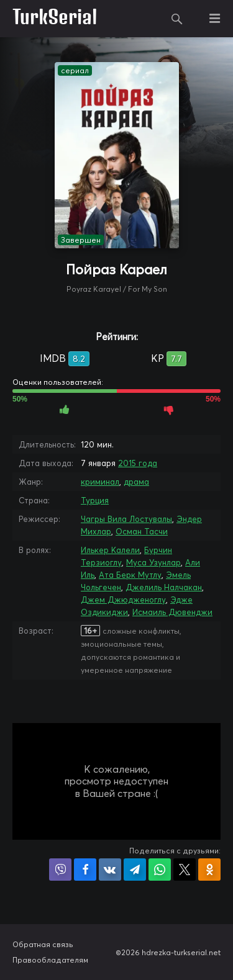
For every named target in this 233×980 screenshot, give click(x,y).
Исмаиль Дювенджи (172, 612)
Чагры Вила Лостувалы (126, 519)
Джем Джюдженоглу (123, 600)
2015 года (138, 463)
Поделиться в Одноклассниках (209, 870)
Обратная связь (43, 944)
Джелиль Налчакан (164, 587)
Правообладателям (50, 960)
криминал (100, 482)
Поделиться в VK (110, 870)
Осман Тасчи (142, 531)
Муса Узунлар (153, 562)
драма (136, 482)
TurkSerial (55, 19)
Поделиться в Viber (60, 870)
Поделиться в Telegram (135, 870)
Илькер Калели (110, 550)
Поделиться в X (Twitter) (185, 870)
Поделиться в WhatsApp (160, 870)
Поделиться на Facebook (85, 870)
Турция (95, 500)
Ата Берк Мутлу (130, 575)
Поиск (177, 19)
